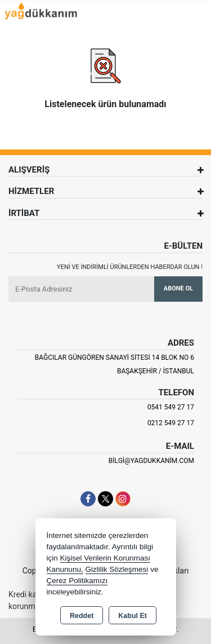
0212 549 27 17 (171, 423)
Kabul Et (133, 616)
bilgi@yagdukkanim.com (151, 461)
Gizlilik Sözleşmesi (117, 569)
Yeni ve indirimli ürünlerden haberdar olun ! (130, 267)
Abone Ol (178, 288)
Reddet (82, 616)
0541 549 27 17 (171, 407)
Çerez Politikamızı (77, 581)
